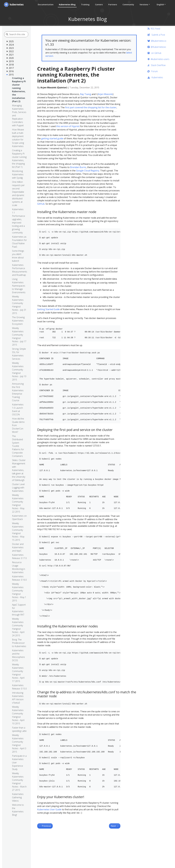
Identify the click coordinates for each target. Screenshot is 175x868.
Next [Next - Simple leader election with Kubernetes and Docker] (115, 826)
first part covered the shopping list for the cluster (91, 107)
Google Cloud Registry (88, 171)
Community (128, 4)
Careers (99, 4)
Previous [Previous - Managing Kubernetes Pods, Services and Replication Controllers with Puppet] (45, 826)
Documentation (46, 4)
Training (85, 4)
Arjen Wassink (105, 94)
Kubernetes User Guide (49, 809)
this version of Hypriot (68, 126)
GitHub (41, 204)
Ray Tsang (86, 94)
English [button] (160, 4)
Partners (113, 4)
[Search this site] (22, 34)
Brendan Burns (78, 167)
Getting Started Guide (48, 309)
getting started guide (52, 138)
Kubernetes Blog (67, 4)
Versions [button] (144, 4)
